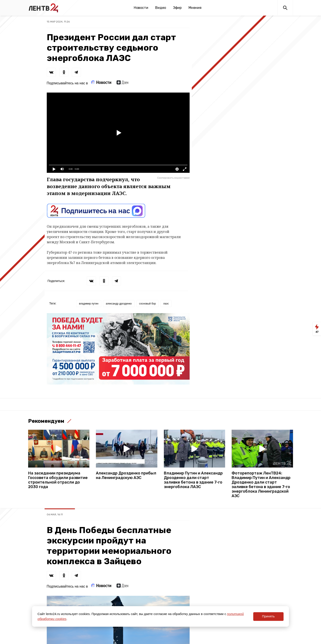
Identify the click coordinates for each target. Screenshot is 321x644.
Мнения (195, 8)
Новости (141, 8)
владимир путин (89, 304)
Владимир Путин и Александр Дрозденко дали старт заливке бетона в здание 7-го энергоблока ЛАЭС (193, 480)
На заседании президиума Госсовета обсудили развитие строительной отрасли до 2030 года (58, 480)
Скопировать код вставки (173, 178)
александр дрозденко (119, 304)
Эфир (177, 8)
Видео (161, 8)
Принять (268, 616)
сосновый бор (148, 304)
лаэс (166, 304)
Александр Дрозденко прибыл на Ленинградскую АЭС (126, 476)
